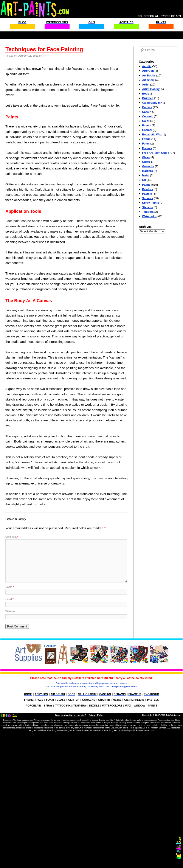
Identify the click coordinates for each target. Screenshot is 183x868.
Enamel (147, 130)
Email (9, 599)
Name (10, 587)
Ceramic (148, 116)
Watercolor (149, 216)
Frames (147, 148)
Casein (147, 112)
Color (146, 121)
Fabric (146, 139)
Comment (12, 537)
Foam (146, 144)
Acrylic (147, 66)
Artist (146, 85)
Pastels (147, 194)
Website (10, 612)
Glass (146, 157)
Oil (144, 180)
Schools (148, 198)
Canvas (147, 107)
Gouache (148, 166)
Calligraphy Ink (152, 103)
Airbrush (148, 71)
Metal (146, 175)
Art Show (148, 80)
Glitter (146, 162)
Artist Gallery (151, 89)
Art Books (149, 75)
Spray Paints (151, 203)
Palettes (147, 189)
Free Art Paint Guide (156, 153)
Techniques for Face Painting (44, 49)
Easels (147, 125)
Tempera (148, 212)
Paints (146, 185)
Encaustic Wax (152, 134)
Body (146, 94)
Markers (147, 171)
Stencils (147, 207)
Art (44, 56)
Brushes (148, 98)
